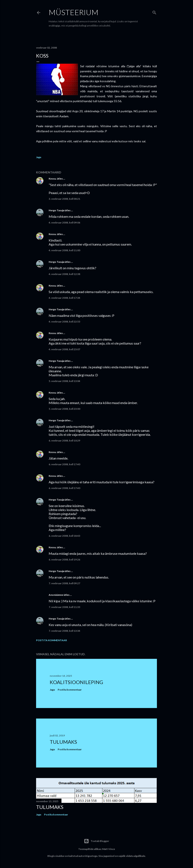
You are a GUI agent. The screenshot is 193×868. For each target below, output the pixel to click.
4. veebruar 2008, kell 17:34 (64, 298)
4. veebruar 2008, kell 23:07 (64, 349)
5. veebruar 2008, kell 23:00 (64, 409)
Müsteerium (74, 12)
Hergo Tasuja (56, 210)
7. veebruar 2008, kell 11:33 (64, 607)
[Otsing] (154, 12)
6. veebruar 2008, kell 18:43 (64, 536)
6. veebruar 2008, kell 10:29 (64, 441)
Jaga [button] (39, 157)
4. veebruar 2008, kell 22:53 (64, 322)
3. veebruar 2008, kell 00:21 (64, 199)
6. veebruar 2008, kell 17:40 (64, 464)
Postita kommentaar (52, 640)
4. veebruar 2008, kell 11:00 (64, 250)
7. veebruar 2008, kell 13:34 (64, 631)
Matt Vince (109, 849)
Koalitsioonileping (76, 682)
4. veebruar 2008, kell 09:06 (64, 223)
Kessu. (53, 179)
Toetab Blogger (96, 841)
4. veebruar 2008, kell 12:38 (64, 274)
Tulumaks (63, 742)
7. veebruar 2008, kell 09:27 (64, 583)
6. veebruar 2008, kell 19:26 (64, 560)
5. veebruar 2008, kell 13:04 (64, 381)
